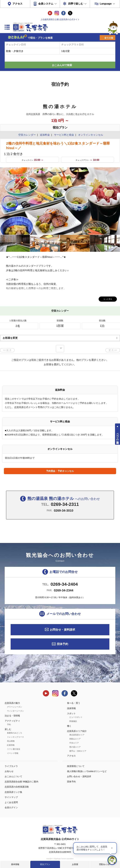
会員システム (46, 4)
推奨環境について (76, 766)
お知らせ (9, 771)
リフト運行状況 (14, 749)
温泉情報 (71, 708)
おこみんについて (13, 776)
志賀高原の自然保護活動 (17, 787)
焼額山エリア (75, 739)
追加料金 (45, 135)
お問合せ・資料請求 (62, 630)
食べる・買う (74, 703)
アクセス (17, 4)
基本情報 (15, 864)
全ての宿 (109, 38)
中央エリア (74, 743)
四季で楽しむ (76, 4)
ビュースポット (76, 717)
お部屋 (75, 864)
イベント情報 (13, 753)
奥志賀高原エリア (77, 735)
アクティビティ (12, 721)
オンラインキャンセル (90, 135)
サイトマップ (11, 797)
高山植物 (11, 741)
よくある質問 (11, 802)
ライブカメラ (11, 766)
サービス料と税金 (64, 135)
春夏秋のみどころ (15, 733)
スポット (71, 713)
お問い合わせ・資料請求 (79, 776)
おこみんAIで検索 (62, 65)
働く (69, 726)
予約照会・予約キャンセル (60, 471)
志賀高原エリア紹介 (77, 731)
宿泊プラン (45, 864)
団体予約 (62, 644)
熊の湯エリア (75, 747)
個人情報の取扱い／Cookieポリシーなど (87, 771)
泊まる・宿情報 (12, 716)
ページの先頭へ (118, 437)
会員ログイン (11, 807)
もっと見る (106, 299)
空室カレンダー (105, 864)
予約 (9, 725)
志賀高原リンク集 (13, 792)
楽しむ (8, 729)
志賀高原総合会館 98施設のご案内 (21, 782)
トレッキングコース (15, 737)
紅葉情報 (11, 745)
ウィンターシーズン (15, 711)
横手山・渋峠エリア (78, 751)
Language (106, 4)
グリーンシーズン (15, 707)
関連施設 (73, 721)
